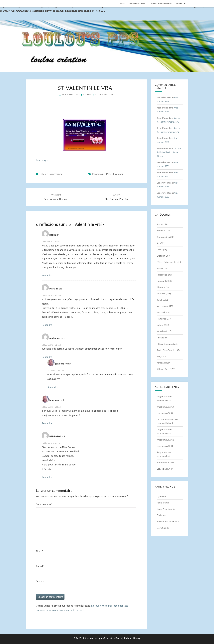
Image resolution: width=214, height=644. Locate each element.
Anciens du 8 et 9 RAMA (168, 521)
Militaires (161, 319)
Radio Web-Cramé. (138, 4)
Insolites (161, 293)
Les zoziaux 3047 (165, 469)
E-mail (40, 566)
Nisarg (137, 638)
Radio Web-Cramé (165, 350)
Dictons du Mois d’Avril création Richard (169, 152)
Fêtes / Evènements (51, 174)
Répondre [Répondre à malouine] (47, 357)
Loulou (87, 95)
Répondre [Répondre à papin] (47, 275)
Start (123, 4)
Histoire (161, 275)
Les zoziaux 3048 (165, 446)
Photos (160, 338)
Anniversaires (163, 237)
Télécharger (42, 160)
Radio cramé (163, 503)
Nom (39, 551)
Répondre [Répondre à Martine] (47, 325)
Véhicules (161, 363)
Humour (161, 281)
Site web (41, 581)
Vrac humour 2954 (165, 407)
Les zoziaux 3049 (165, 413)
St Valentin (118, 174)
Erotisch (161, 256)
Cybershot (162, 496)
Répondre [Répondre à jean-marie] (53, 387)
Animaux (161, 231)
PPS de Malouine (165, 344)
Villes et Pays (163, 369)
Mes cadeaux (163, 306)
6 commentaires (104, 95)
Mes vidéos (162, 312)
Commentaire (44, 504)
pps (108, 174)
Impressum (181, 4)
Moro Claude (163, 528)
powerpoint (98, 174)
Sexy (159, 356)
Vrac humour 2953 (165, 440)
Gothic (160, 268)
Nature (160, 325)
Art (158, 243)
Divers (160, 249)
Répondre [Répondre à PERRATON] (47, 477)
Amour (160, 224)
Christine (161, 515)
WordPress (116, 638)
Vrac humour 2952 (165, 462)
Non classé (162, 331)
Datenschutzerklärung (161, 4)
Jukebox (161, 300)
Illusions (161, 287)
